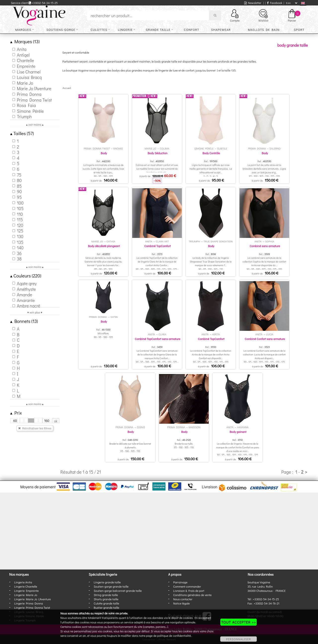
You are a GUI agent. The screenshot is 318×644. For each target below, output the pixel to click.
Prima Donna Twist (97, 148)
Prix (16, 413)
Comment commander (187, 586)
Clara (162, 334)
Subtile (222, 148)
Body (104, 153)
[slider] (24, 420)
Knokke (118, 148)
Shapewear (221, 29)
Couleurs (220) (26, 276)
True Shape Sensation (218, 241)
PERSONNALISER (238, 639)
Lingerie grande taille (107, 582)
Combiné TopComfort (158, 246)
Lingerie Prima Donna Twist (32, 607)
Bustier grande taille (106, 607)
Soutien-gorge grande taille (111, 586)
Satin (114, 317)
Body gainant (238, 432)
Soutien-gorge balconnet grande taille (118, 591)
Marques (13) (25, 41)
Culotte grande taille (106, 603)
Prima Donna (257, 148)
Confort (192, 29)
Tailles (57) (22, 133)
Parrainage (180, 582)
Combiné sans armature (265, 246)
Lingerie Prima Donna (29, 603)
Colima (165, 148)
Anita (149, 241)
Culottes (99, 29)
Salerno (275, 148)
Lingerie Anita (23, 582)
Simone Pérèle (204, 148)
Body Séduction (158, 153)
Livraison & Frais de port (189, 591)
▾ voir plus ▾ (35, 312)
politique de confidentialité (174, 636)
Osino (141, 427)
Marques (23, 29)
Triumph (194, 241)
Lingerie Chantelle (26, 586)
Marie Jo (150, 148)
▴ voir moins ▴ (35, 124)
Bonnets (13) (24, 321)
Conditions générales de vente (192, 595)
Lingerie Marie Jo (26, 595)
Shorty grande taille (106, 599)
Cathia (111, 241)
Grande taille (158, 29)
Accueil (67, 88)
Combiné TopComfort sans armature (157, 339)
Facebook (275, 3)
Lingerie (125, 29)
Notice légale (181, 603)
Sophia (270, 241)
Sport (299, 29)
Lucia (270, 334)
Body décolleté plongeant (104, 246)
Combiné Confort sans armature (265, 339)
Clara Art (162, 241)
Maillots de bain (264, 29)
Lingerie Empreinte (26, 591)
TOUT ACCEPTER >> (238, 622)
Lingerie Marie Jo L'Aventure (32, 599)
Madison (194, 427)
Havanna (243, 427)
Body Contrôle (211, 153)
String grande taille (106, 595)
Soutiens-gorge (61, 29)
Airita (216, 334)
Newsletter (253, 3)
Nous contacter (183, 599)
